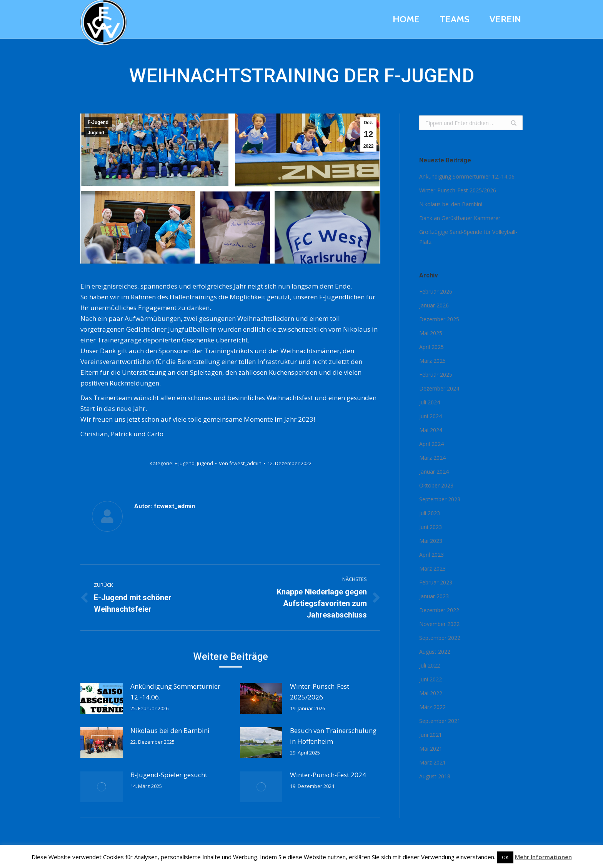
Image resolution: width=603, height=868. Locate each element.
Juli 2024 (430, 402)
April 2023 (431, 555)
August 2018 (435, 776)
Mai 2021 (431, 749)
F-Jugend (98, 122)
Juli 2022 (430, 665)
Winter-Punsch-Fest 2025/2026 (320, 692)
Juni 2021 (431, 735)
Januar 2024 (434, 472)
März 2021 (432, 762)
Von (240, 463)
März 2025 (432, 361)
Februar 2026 (436, 291)
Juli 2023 (430, 513)
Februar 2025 (436, 375)
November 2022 (439, 624)
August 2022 (435, 652)
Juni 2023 (431, 527)
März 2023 (432, 568)
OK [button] (505, 857)
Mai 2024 (431, 430)
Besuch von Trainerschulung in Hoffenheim (333, 736)
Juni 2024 (431, 416)
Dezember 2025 (439, 319)
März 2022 (432, 707)
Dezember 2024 (439, 388)
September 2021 (440, 721)
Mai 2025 (431, 333)
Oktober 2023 (436, 485)
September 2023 (440, 499)
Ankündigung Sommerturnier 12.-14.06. (175, 692)
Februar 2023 (436, 582)
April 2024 (431, 444)
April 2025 (431, 347)
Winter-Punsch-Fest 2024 (328, 775)
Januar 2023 (434, 596)
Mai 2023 (431, 541)
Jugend (96, 133)
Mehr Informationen (543, 857)
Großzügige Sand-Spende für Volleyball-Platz (468, 237)
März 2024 (432, 458)
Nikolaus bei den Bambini (170, 730)
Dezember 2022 (439, 610)
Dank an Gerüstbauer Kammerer (460, 218)
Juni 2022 (431, 679)
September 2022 (440, 638)
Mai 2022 (431, 693)
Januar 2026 (434, 305)
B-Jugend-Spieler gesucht (169, 775)
